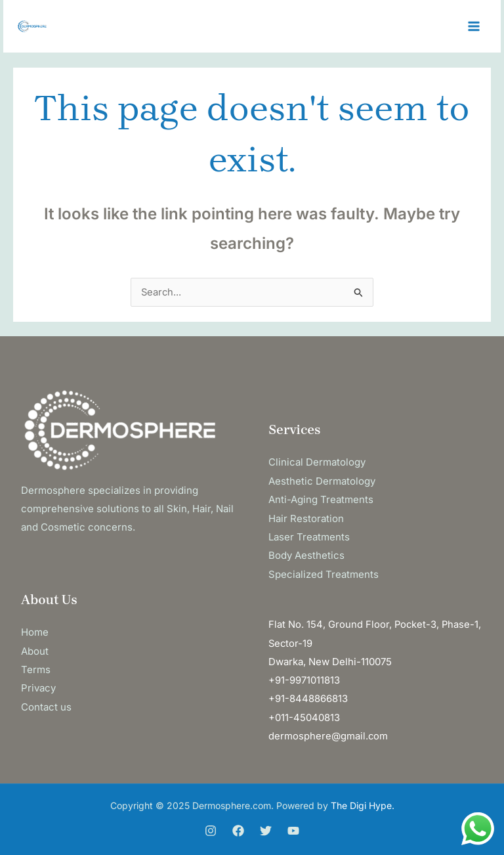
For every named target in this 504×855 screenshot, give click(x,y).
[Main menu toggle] (474, 27)
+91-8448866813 (308, 696)
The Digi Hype (361, 801)
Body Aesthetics (306, 555)
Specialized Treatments (324, 572)
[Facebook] (238, 827)
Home (35, 630)
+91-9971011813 (304, 677)
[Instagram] (211, 827)
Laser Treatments (309, 536)
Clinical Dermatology (317, 463)
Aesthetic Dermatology (322, 481)
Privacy (38, 685)
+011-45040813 (304, 714)
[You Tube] (293, 827)
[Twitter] (266, 827)
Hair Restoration (306, 518)
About (35, 648)
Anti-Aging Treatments (321, 499)
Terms (36, 667)
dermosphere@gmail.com (328, 732)
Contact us (46, 704)
